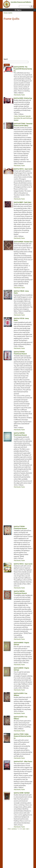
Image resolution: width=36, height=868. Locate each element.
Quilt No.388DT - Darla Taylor (23, 202)
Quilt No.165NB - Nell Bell (22, 793)
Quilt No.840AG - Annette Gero (23, 242)
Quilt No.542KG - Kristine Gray (23, 98)
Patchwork (17, 95)
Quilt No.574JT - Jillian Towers (23, 761)
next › (24, 829)
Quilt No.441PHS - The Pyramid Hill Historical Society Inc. (23, 69)
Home (5, 13)
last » (28, 829)
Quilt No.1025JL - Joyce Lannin (23, 564)
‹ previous (14, 829)
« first (9, 829)
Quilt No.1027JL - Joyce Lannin (23, 169)
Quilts (10, 13)
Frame (23, 95)
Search (6, 59)
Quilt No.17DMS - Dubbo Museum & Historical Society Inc (22, 736)
